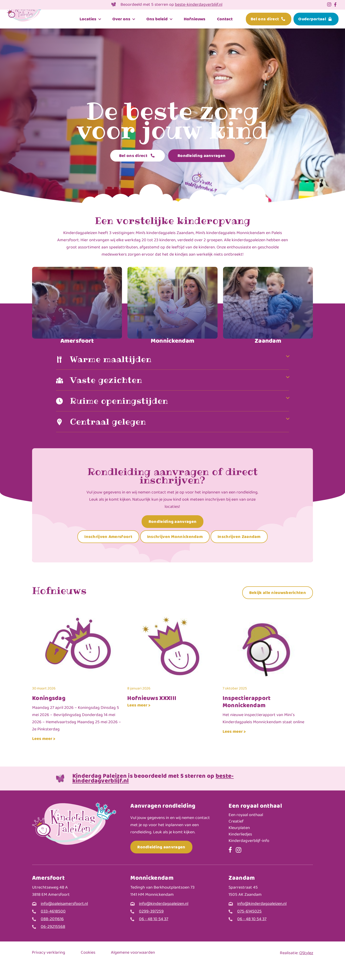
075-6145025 (249, 927)
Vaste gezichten (107, 395)
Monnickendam (173, 341)
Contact (225, 19)
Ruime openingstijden (121, 416)
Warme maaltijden (112, 374)
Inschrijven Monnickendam (175, 552)
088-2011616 (52, 934)
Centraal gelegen (109, 437)
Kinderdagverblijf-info (249, 856)
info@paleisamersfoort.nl (64, 919)
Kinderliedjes (240, 850)
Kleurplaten (239, 843)
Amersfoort (77, 341)
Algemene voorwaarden (133, 968)
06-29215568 (53, 942)
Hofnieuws (195, 19)
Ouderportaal (312, 19)
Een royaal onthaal (246, 830)
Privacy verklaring (49, 968)
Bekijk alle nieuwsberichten (278, 608)
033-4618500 (53, 927)
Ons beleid (157, 19)
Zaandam (268, 341)
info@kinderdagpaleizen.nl (164, 919)
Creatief (236, 837)
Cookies (88, 968)
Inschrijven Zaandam (239, 552)
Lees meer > (44, 754)
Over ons (121, 19)
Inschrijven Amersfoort (108, 552)
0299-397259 (151, 927)
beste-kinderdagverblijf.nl (199, 5)
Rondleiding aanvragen (201, 156)
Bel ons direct (265, 19)
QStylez (306, 968)
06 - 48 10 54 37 (154, 934)
